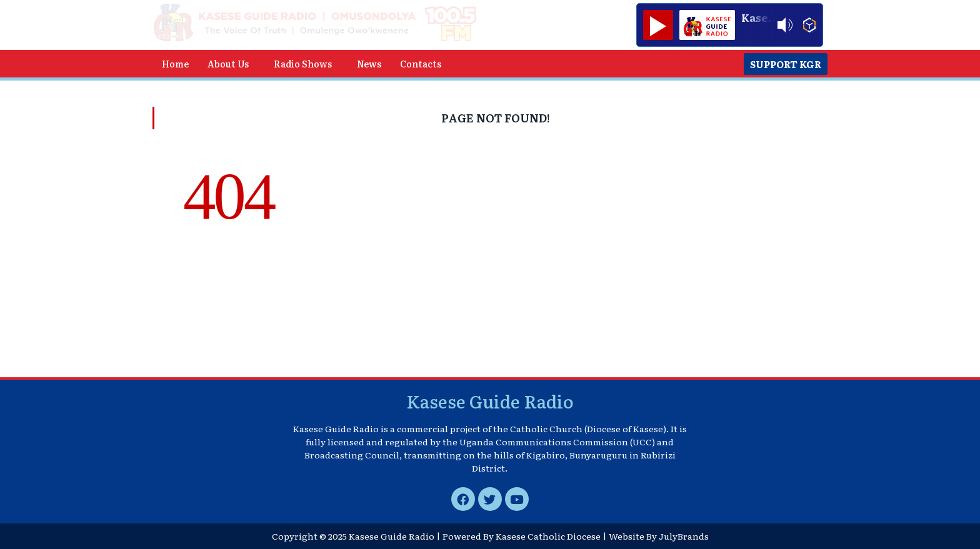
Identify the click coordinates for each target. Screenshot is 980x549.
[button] (231, 64)
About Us (228, 63)
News (369, 63)
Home (175, 63)
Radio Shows (303, 63)
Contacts (421, 63)
